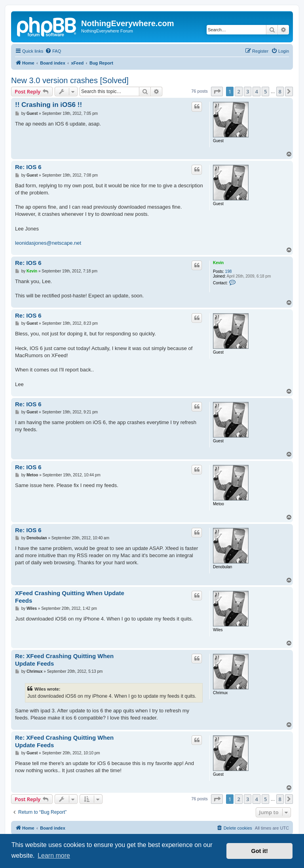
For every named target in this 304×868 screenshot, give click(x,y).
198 (229, 271)
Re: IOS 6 (28, 167)
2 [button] (238, 91)
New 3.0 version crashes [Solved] (70, 80)
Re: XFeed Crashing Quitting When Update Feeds (64, 660)
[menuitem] (53, 51)
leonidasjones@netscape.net (48, 243)
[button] (217, 91)
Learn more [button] (54, 856)
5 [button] (265, 91)
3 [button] (248, 91)
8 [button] (280, 91)
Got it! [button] (260, 851)
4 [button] (256, 91)
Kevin (218, 263)
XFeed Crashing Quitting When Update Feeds (70, 597)
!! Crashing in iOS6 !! (48, 105)
